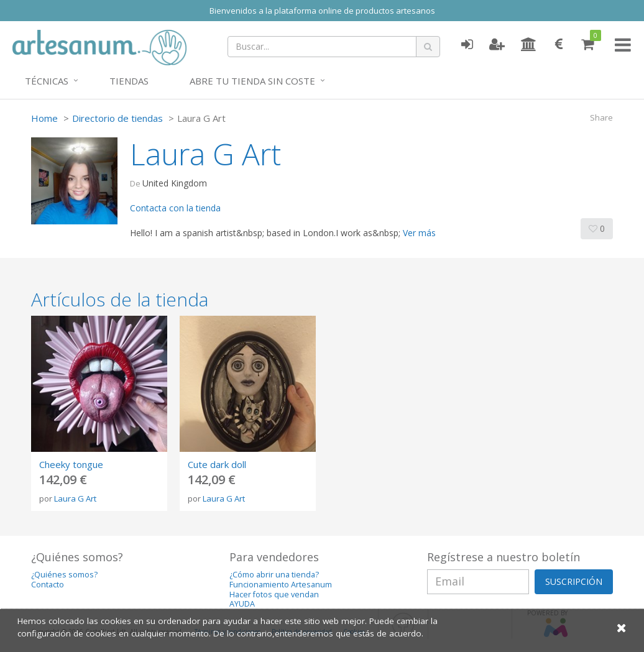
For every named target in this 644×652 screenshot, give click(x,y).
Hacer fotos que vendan (274, 595)
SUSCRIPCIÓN (574, 581)
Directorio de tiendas (117, 118)
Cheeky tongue (71, 464)
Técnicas (47, 81)
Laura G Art (75, 498)
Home (44, 118)
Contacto (48, 585)
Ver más (419, 233)
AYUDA (242, 604)
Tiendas (129, 81)
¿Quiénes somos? (64, 575)
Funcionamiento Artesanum (281, 585)
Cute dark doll (217, 464)
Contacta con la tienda (175, 208)
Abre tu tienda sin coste (252, 81)
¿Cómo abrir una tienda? (274, 575)
